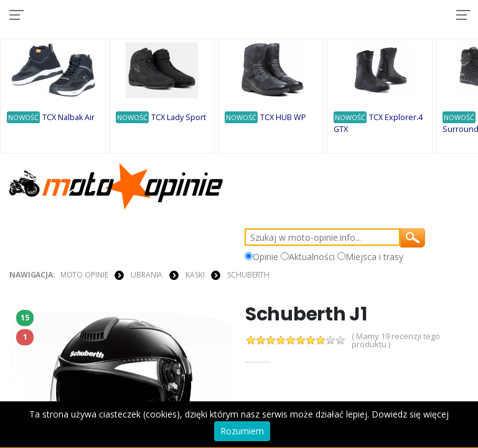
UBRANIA (147, 275)
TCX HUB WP (283, 117)
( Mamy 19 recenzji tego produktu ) (396, 340)
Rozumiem (242, 431)
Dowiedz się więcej (410, 414)
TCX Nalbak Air (68, 117)
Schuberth (248, 275)
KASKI (195, 275)
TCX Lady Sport (179, 117)
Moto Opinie (84, 275)
